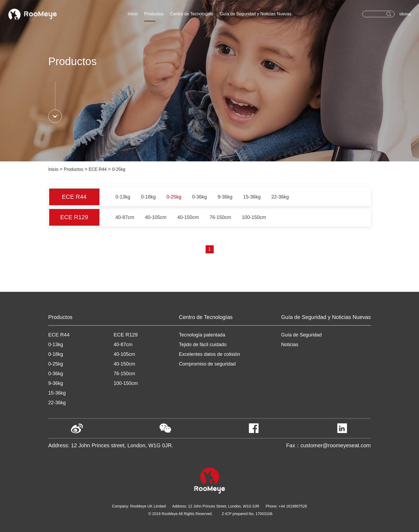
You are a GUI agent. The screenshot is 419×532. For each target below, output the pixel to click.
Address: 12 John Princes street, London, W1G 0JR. (111, 445)
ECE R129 (74, 217)
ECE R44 (98, 169)
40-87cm (125, 217)
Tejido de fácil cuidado (203, 345)
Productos (154, 14)
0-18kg (148, 197)
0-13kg (123, 197)
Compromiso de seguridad (207, 364)
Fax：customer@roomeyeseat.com (329, 445)
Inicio (133, 14)
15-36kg (252, 197)
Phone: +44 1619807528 (286, 506)
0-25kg (119, 169)
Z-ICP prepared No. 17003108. (248, 514)
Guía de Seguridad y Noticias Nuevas (255, 14)
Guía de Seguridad (301, 335)
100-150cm (254, 217)
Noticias (290, 345)
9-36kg (225, 197)
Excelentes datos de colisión (210, 354)
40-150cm (188, 217)
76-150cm (220, 217)
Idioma (405, 14)
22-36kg (280, 197)
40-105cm (156, 217)
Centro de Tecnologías (192, 14)
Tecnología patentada (202, 335)
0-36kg (200, 197)
